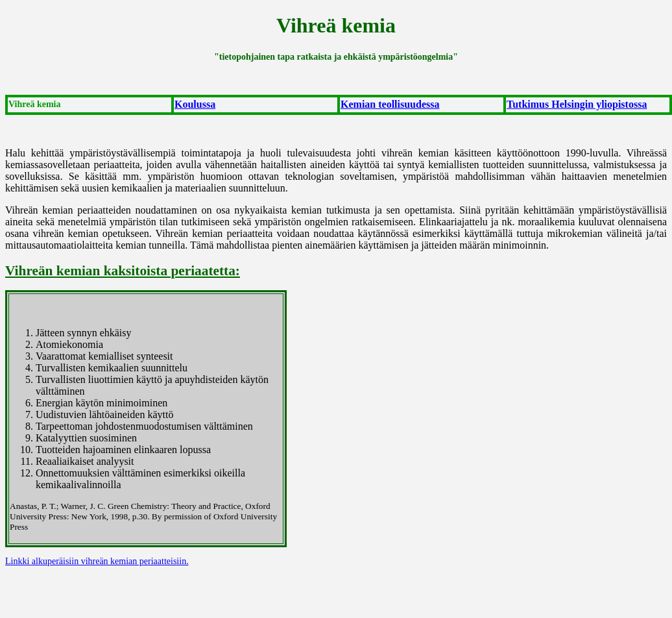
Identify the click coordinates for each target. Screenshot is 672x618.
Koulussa (195, 104)
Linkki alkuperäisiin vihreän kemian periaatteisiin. (97, 561)
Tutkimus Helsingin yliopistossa (577, 104)
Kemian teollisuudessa (390, 104)
